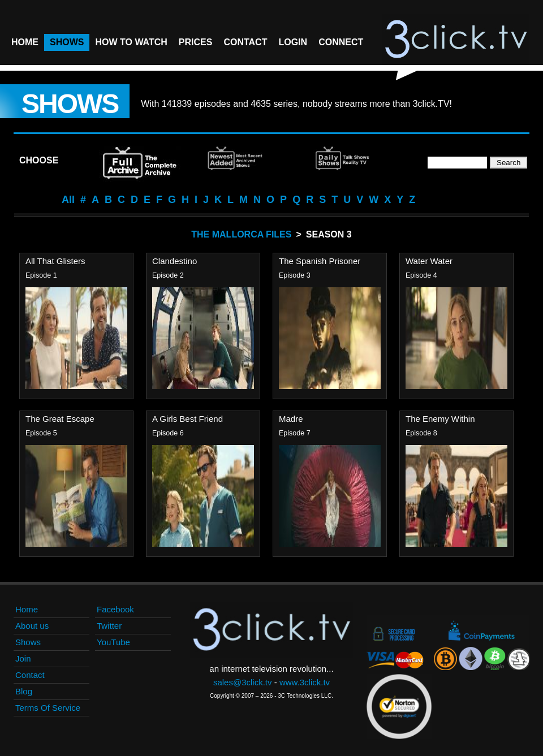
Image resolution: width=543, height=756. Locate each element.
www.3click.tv (305, 682)
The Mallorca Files (241, 234)
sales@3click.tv (243, 682)
